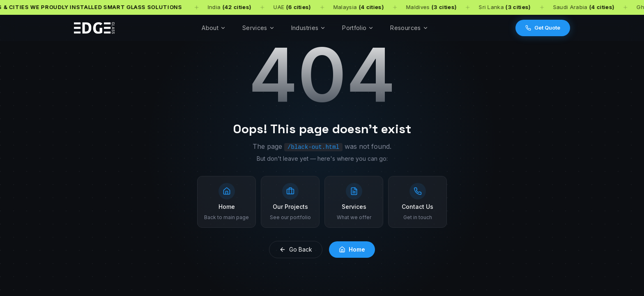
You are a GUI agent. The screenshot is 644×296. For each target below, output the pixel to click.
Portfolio (358, 28)
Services (259, 28)
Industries (309, 28)
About (214, 28)
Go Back (296, 249)
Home (352, 249)
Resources (409, 28)
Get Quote (543, 28)
